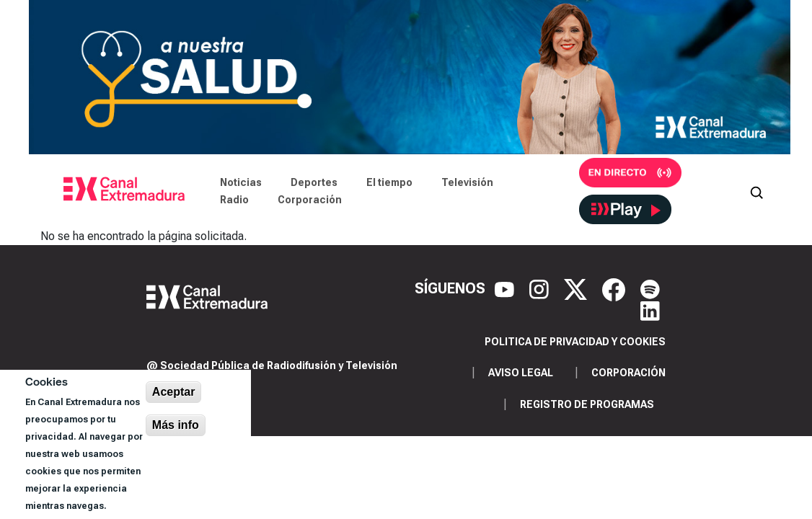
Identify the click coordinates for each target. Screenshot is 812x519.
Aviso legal (521, 373)
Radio (234, 200)
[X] (577, 288)
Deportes (314, 182)
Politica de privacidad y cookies (575, 342)
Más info (176, 425)
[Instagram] (541, 288)
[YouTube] (506, 288)
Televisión (467, 182)
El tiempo (389, 182)
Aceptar (174, 392)
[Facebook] (615, 288)
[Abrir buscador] (756, 191)
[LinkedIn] (650, 310)
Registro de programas (587, 404)
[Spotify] (650, 288)
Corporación (310, 200)
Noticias (241, 182)
